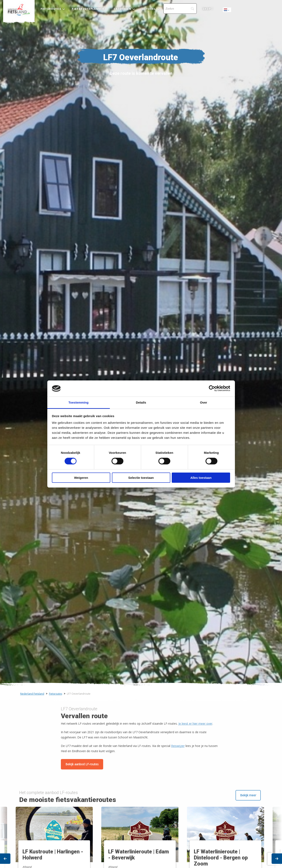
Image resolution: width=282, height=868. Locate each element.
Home (19, 10)
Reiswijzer (178, 746)
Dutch (227, 10)
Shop (207, 9)
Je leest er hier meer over (195, 724)
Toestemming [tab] (78, 402)
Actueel (149, 9)
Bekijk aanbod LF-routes (82, 764)
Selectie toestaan (141, 478)
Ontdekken (122, 9)
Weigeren (81, 478)
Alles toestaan (201, 478)
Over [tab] (203, 402)
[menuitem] (19, 10)
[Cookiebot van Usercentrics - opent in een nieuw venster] (212, 388)
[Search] (180, 9)
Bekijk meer (248, 795)
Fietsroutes (51, 9)
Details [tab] (141, 402)
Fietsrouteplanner (88, 9)
